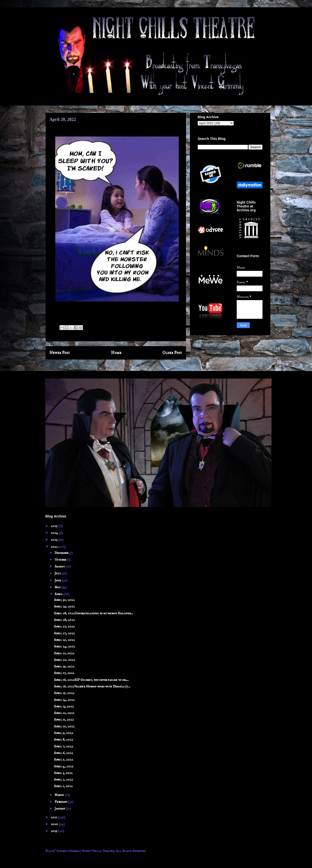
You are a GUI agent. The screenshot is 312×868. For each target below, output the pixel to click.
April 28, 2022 (64, 620)
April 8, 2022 (63, 740)
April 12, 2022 (64, 713)
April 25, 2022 (64, 640)
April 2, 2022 (63, 780)
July (58, 573)
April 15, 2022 (64, 693)
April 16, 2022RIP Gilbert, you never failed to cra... (91, 680)
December (62, 553)
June (58, 580)
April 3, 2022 (63, 773)
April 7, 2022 (63, 746)
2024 (55, 533)
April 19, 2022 (64, 666)
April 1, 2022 (63, 786)
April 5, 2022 (63, 760)
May (58, 587)
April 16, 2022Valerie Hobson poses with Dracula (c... (92, 686)
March (60, 795)
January (60, 809)
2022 (55, 547)
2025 (55, 526)
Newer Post (60, 353)
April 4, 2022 (64, 766)
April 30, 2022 (64, 600)
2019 (54, 831)
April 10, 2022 (64, 726)
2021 (54, 817)
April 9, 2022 (63, 733)
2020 (55, 824)
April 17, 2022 (64, 673)
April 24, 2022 (64, 646)
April (59, 594)
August (60, 566)
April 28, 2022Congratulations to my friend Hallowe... (93, 613)
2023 (54, 540)
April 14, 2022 (64, 700)
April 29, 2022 (64, 606)
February (61, 802)
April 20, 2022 (64, 660)
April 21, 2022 (64, 653)
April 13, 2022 (64, 706)
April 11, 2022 (64, 720)
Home (116, 353)
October (61, 560)
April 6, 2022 (63, 753)
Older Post (172, 353)
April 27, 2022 (64, 626)
